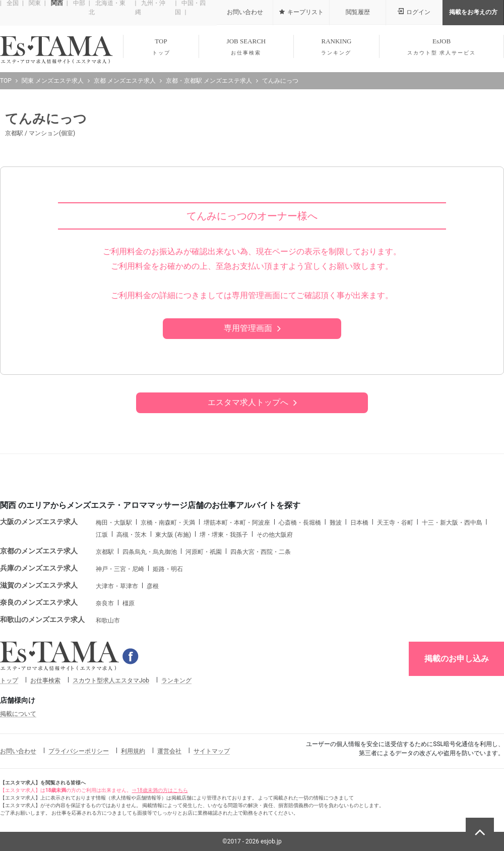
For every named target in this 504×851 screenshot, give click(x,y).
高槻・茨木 (132, 535)
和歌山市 (108, 620)
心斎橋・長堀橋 (300, 523)
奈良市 (105, 603)
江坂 (102, 535)
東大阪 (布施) (173, 535)
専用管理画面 (248, 328)
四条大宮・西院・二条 (261, 552)
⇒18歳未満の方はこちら (160, 790)
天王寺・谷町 (395, 523)
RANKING (336, 47)
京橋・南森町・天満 (168, 523)
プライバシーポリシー (79, 751)
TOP (161, 47)
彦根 (153, 586)
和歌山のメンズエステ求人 (42, 619)
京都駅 (105, 552)
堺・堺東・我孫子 (224, 535)
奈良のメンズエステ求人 (39, 602)
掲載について (18, 714)
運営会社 (169, 751)
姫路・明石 (168, 569)
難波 (336, 523)
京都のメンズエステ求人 (39, 551)
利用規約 (133, 751)
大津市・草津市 (117, 586)
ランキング (176, 680)
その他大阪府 (275, 535)
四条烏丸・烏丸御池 (150, 552)
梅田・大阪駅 (114, 523)
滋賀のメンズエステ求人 (39, 585)
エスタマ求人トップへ (248, 402)
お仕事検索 (45, 680)
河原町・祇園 (204, 552)
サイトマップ (212, 751)
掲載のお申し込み (457, 659)
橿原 (129, 603)
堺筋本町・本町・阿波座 (237, 523)
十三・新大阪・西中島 (452, 523)
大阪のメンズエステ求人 (39, 522)
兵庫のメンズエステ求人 (39, 568)
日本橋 (359, 523)
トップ (9, 680)
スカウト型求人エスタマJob (111, 680)
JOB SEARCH (246, 47)
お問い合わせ (18, 751)
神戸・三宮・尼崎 (120, 569)
